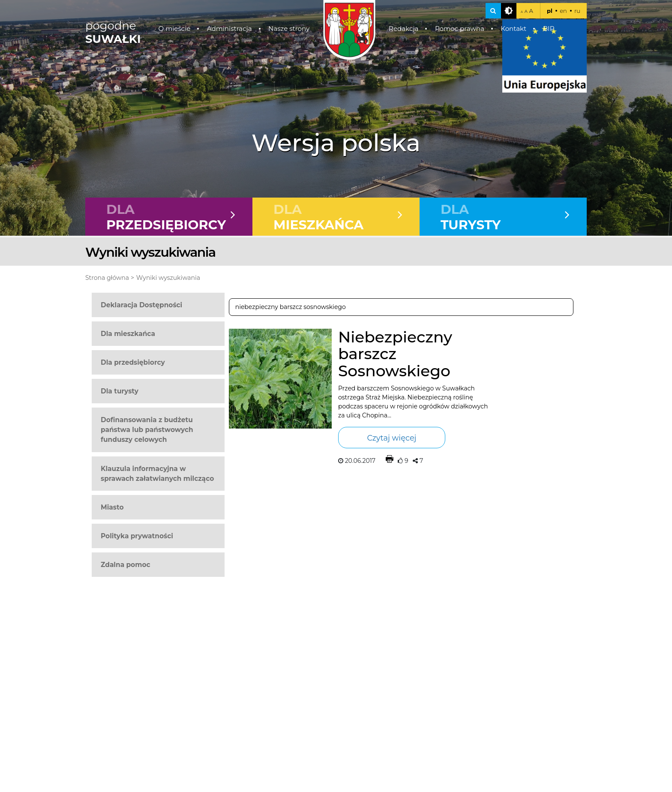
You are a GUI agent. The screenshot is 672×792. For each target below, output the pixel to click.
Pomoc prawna (460, 28)
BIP (549, 28)
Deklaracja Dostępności (141, 305)
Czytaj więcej (391, 438)
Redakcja (404, 28)
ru (577, 11)
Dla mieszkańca (128, 334)
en (563, 11)
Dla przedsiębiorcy (133, 362)
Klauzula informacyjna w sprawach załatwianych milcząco (157, 474)
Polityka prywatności (137, 536)
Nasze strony (289, 28)
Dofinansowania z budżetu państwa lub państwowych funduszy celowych (147, 430)
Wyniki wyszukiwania (168, 278)
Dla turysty (120, 391)
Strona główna (107, 278)
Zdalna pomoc (126, 565)
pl (550, 11)
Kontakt (513, 28)
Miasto (112, 507)
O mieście (175, 28)
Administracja (229, 28)
